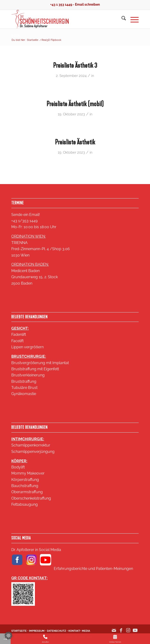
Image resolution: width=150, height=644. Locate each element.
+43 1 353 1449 (61, 4)
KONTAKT (74, 631)
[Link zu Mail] (114, 633)
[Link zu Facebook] (121, 633)
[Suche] (121, 19)
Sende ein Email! (26, 215)
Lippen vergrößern (27, 347)
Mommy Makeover (28, 473)
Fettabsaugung (25, 504)
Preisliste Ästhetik (75, 142)
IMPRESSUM (37, 631)
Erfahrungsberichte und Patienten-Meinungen (93, 569)
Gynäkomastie (24, 394)
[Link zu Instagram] (128, 633)
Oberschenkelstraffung (31, 498)
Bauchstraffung (25, 486)
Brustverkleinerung (28, 375)
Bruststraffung (24, 381)
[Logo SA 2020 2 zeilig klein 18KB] (62, 19)
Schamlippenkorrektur (31, 445)
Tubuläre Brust (24, 388)
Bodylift (18, 467)
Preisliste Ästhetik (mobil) (75, 104)
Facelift (17, 341)
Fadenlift (19, 335)
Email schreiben (87, 4)
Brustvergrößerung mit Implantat (40, 363)
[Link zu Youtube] (135, 633)
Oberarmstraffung (27, 492)
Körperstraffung (25, 480)
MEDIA (86, 631)
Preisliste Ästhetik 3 (75, 65)
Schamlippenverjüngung (33, 452)
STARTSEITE (19, 631)
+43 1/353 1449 (24, 221)
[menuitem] (121, 19)
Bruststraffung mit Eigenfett (35, 369)
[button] (8, 636)
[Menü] (132, 19)
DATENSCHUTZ (56, 631)
